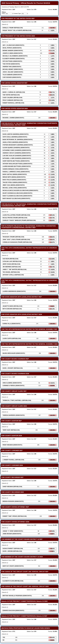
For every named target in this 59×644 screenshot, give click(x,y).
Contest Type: (17, 14)
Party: (4, 14)
